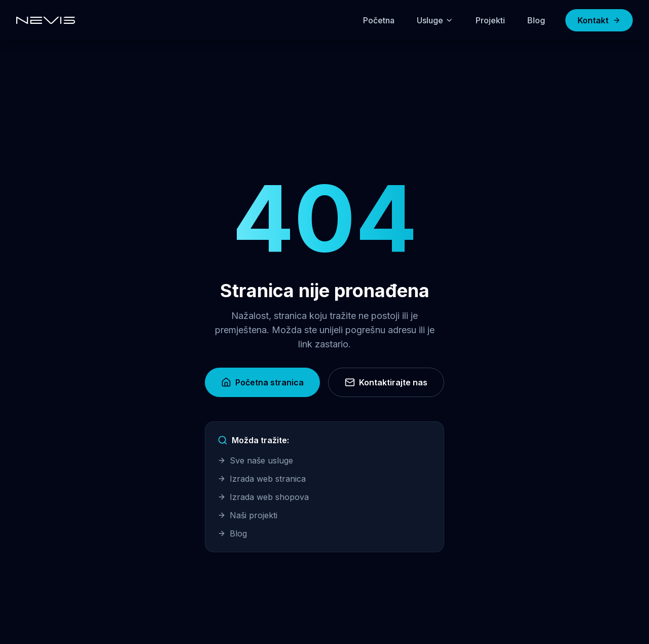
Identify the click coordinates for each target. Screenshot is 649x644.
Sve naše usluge (255, 460)
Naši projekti (247, 515)
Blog (536, 20)
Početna (379, 20)
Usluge (435, 20)
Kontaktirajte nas (386, 382)
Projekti (490, 20)
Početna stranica (262, 382)
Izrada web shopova (263, 497)
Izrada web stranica (262, 479)
